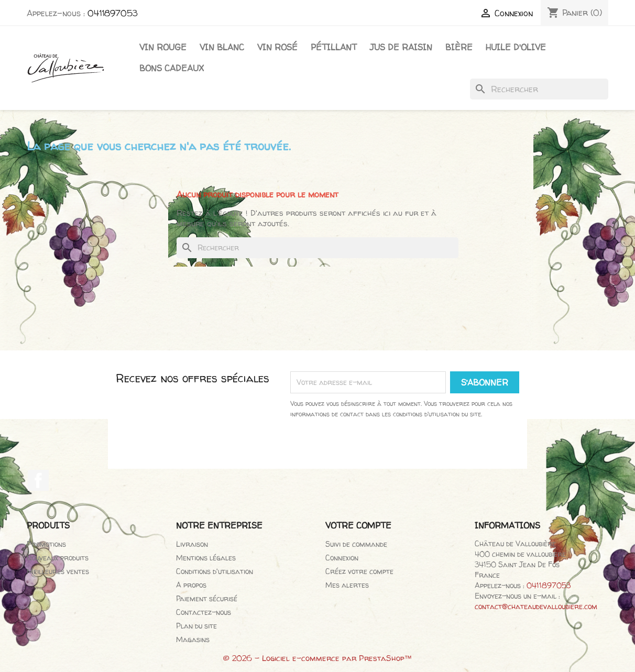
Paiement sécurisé (207, 598)
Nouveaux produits (58, 558)
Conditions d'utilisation (215, 571)
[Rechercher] (539, 89)
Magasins (193, 639)
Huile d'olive (516, 47)
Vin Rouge (163, 47)
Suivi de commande (356, 544)
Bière (459, 47)
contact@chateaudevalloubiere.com (536, 606)
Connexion (342, 558)
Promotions (46, 544)
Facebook (38, 480)
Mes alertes (347, 585)
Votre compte (358, 525)
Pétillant (334, 47)
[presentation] (405, 448)
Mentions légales (206, 558)
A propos (191, 585)
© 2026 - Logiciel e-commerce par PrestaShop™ (318, 658)
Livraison (192, 544)
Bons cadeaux (172, 68)
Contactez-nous (204, 612)
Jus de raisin (401, 47)
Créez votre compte (359, 571)
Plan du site (196, 626)
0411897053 (113, 13)
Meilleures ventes (58, 571)
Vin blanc (222, 47)
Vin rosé (277, 47)
